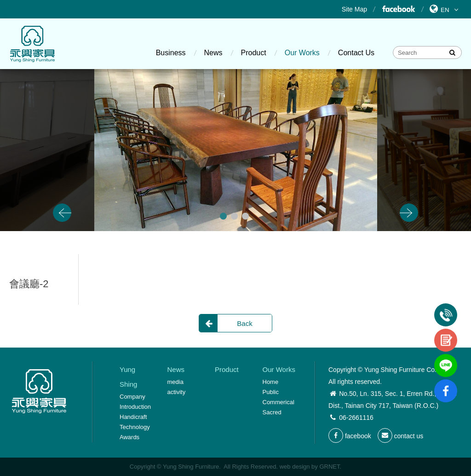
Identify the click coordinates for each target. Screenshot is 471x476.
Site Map (354, 9)
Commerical (279, 402)
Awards (129, 437)
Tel (446, 307)
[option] (236, 150)
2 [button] (234, 216)
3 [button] (245, 216)
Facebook (398, 9)
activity (177, 392)
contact (446, 332)
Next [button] (409, 213)
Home (271, 382)
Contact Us (356, 53)
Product (254, 53)
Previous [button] (62, 213)
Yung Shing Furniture (32, 44)
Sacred (272, 412)
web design (295, 467)
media (175, 382)
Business (171, 53)
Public (271, 392)
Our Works (302, 53)
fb (446, 383)
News (213, 53)
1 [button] (223, 216)
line (446, 358)
